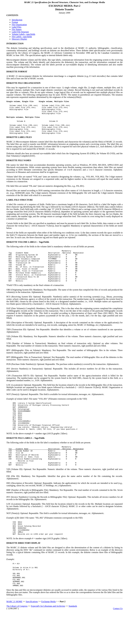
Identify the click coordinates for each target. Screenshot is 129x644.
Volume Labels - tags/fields (23, 34)
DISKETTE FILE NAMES (19, 167)
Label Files (17, 27)
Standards (73, 636)
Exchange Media (49, 632)
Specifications (32, 632)
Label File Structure (20, 32)
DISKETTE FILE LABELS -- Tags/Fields (25, 456)
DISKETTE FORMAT (17, 72)
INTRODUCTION (15, 44)
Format (15, 22)
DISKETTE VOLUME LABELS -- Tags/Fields (28, 248)
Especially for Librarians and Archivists (48, 636)
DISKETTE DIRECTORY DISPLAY (23, 568)
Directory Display (19, 39)
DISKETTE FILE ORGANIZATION (23, 83)
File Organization (19, 25)
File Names (17, 29)
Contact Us (118, 638)
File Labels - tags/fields (22, 37)
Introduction (17, 20)
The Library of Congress (17, 636)
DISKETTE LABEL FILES (19, 144)
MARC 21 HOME (14, 632)
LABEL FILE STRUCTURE (20, 206)
